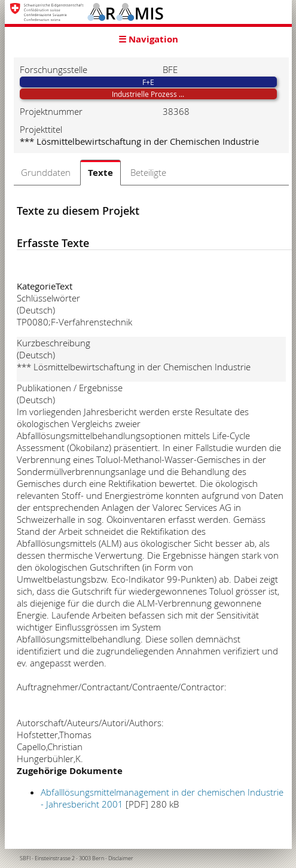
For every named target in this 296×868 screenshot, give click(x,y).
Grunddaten (46, 172)
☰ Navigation (148, 39)
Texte (100, 173)
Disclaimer (121, 858)
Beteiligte (148, 172)
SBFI (25, 858)
